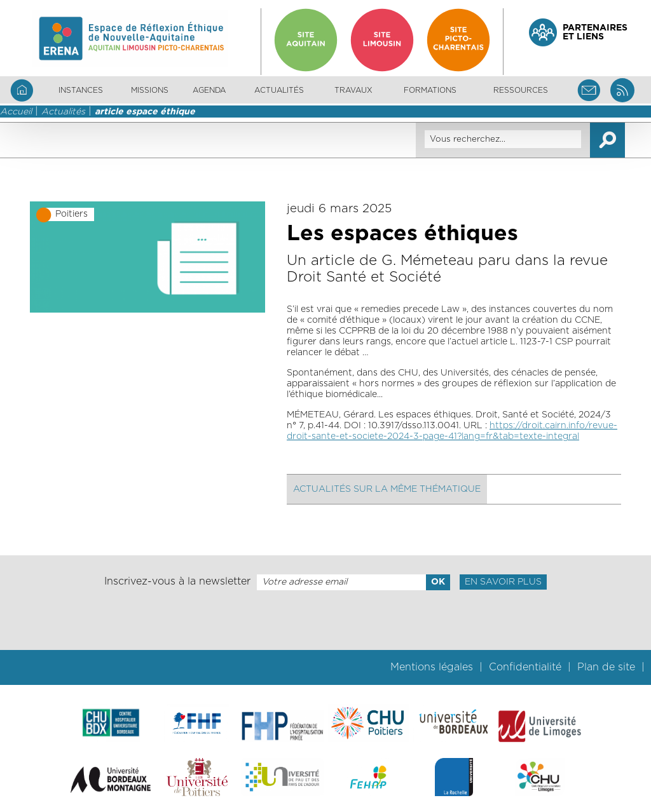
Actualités (279, 90)
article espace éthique (145, 112)
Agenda (209, 90)
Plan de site (606, 667)
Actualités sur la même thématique (387, 489)
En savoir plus (503, 582)
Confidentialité (525, 667)
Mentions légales (432, 667)
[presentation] (325, 620)
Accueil (16, 112)
